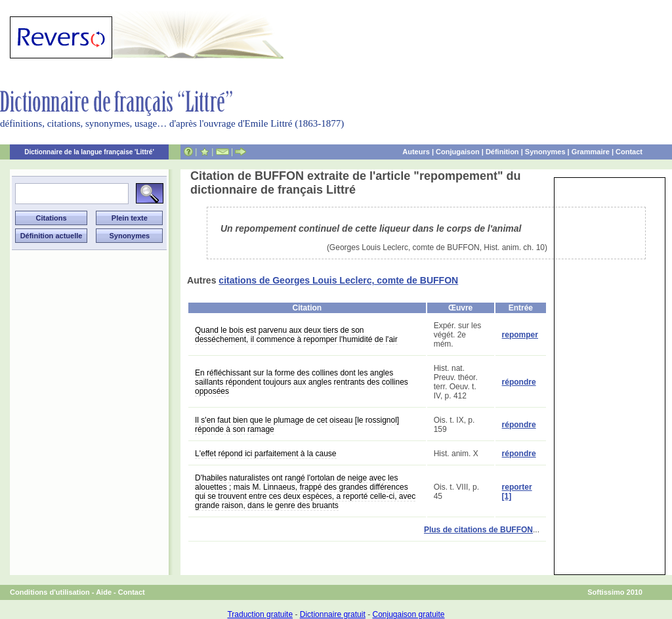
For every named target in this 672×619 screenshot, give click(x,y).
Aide (104, 592)
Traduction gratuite (260, 614)
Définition (502, 152)
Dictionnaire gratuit (333, 614)
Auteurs (416, 152)
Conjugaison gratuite (408, 614)
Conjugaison (458, 152)
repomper (520, 335)
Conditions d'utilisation (50, 592)
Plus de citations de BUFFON (478, 530)
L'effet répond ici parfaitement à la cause (266, 454)
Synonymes (545, 152)
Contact (629, 152)
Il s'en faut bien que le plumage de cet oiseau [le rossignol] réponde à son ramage (297, 425)
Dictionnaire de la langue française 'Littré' (89, 152)
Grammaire (591, 152)
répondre (519, 382)
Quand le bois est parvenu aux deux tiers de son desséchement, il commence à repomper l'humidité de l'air (296, 335)
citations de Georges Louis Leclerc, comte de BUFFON (338, 280)
